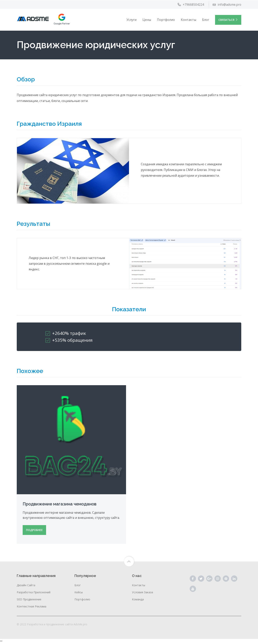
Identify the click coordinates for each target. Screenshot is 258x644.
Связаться (228, 20)
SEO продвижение (29, 598)
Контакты (188, 19)
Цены (147, 19)
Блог (206, 19)
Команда (138, 598)
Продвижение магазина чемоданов (60, 498)
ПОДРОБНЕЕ (34, 529)
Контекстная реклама (32, 605)
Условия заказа (142, 591)
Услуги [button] (131, 19)
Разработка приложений (34, 591)
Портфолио (166, 19)
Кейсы (79, 591)
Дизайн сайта (26, 584)
